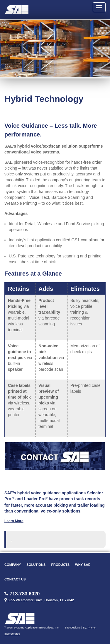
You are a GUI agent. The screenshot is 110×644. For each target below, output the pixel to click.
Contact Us (15, 579)
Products (60, 565)
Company (13, 565)
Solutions (36, 565)
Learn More (14, 521)
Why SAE (83, 565)
